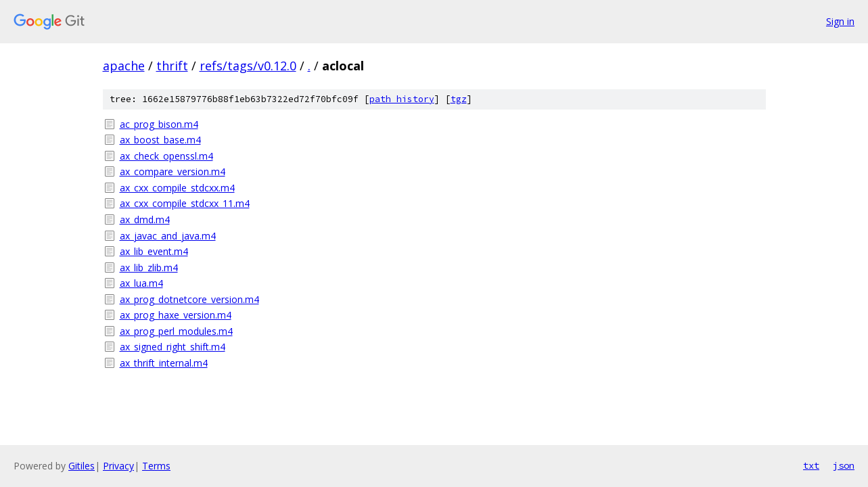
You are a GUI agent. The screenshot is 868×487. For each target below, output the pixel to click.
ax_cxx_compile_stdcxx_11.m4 (185, 203)
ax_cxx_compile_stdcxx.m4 (177, 188)
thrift (172, 66)
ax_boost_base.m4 (160, 140)
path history (402, 99)
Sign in (840, 21)
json (844, 465)
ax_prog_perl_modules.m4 (176, 331)
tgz (459, 99)
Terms (156, 466)
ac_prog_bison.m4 (159, 124)
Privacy (118, 466)
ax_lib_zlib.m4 (149, 268)
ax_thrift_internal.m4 (164, 363)
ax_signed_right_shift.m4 (173, 347)
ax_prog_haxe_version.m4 (176, 315)
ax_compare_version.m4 (173, 171)
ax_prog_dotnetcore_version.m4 (189, 299)
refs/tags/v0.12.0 (248, 66)
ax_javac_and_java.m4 (168, 236)
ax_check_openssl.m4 (166, 156)
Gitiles (82, 466)
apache (124, 66)
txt (811, 465)
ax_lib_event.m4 (154, 251)
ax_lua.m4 (141, 283)
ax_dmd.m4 (145, 219)
